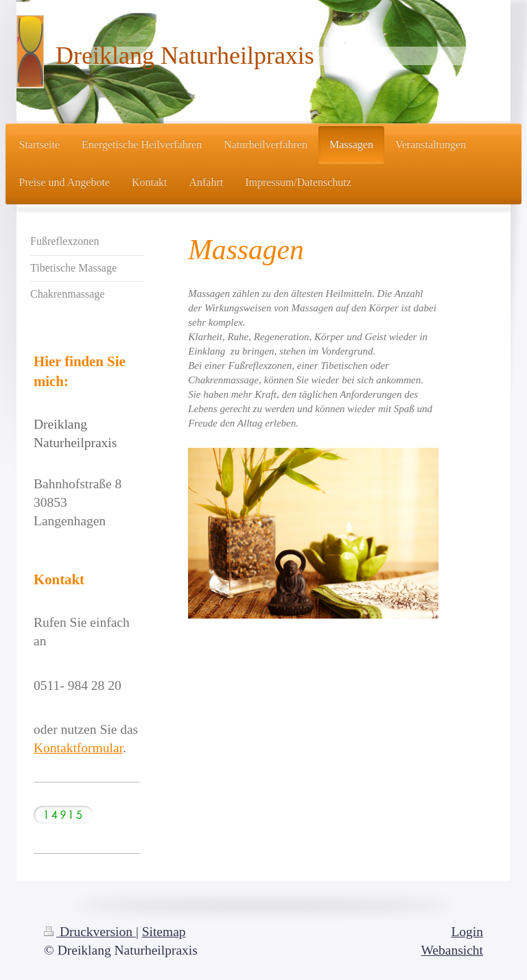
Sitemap (164, 932)
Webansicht (452, 950)
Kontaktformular (78, 748)
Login (467, 932)
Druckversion (90, 932)
